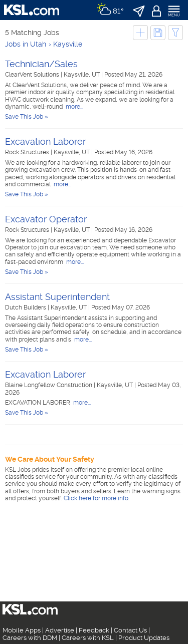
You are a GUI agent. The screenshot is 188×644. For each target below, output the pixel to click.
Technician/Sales (41, 64)
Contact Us (130, 630)
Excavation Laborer (45, 141)
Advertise (60, 630)
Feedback (94, 630)
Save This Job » (27, 117)
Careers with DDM (30, 638)
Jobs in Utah (26, 44)
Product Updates (144, 638)
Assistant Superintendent (57, 297)
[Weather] (110, 10)
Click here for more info (96, 498)
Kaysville (68, 44)
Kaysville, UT (82, 75)
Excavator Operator (46, 219)
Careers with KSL (88, 638)
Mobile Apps (22, 630)
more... (74, 107)
